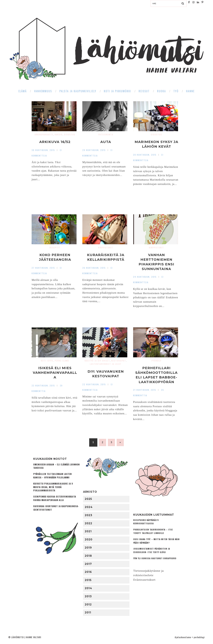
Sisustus (70, 134)
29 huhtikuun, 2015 (94, 150)
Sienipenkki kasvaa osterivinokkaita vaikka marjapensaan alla (55, 498)
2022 (88, 523)
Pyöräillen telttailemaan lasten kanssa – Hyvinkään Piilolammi (53, 476)
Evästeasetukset (144, 580)
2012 (88, 605)
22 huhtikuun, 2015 (94, 384)
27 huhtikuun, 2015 (43, 268)
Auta (106, 142)
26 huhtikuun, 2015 (94, 268)
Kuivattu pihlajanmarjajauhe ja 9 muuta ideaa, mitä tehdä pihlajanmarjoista (53, 487)
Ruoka (161, 91)
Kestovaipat (119, 361)
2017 (88, 564)
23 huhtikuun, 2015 (43, 386)
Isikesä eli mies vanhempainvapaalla (55, 373)
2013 (88, 596)
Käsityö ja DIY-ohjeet (97, 361)
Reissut (144, 91)
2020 (89, 539)
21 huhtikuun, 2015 (145, 390)
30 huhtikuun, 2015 (43, 150)
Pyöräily (157, 361)
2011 (88, 612)
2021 (88, 531)
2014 (88, 588)
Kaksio (59, 134)
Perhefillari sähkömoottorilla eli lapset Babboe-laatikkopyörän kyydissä (156, 377)
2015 (88, 580)
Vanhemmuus (43, 91)
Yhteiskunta (106, 134)
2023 (88, 515)
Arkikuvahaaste (44, 134)
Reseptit (55, 248)
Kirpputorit (106, 248)
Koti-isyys (47, 361)
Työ (176, 91)
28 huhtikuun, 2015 (145, 155)
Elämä (23, 91)
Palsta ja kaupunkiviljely (78, 91)
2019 (88, 548)
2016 (88, 572)
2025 (88, 499)
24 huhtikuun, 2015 (145, 277)
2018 (88, 556)
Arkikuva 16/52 (55, 142)
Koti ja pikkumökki (117, 91)
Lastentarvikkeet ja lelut (106, 364)
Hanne (190, 91)
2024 (89, 507)
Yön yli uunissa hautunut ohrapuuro (155, 558)
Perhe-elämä (62, 361)
